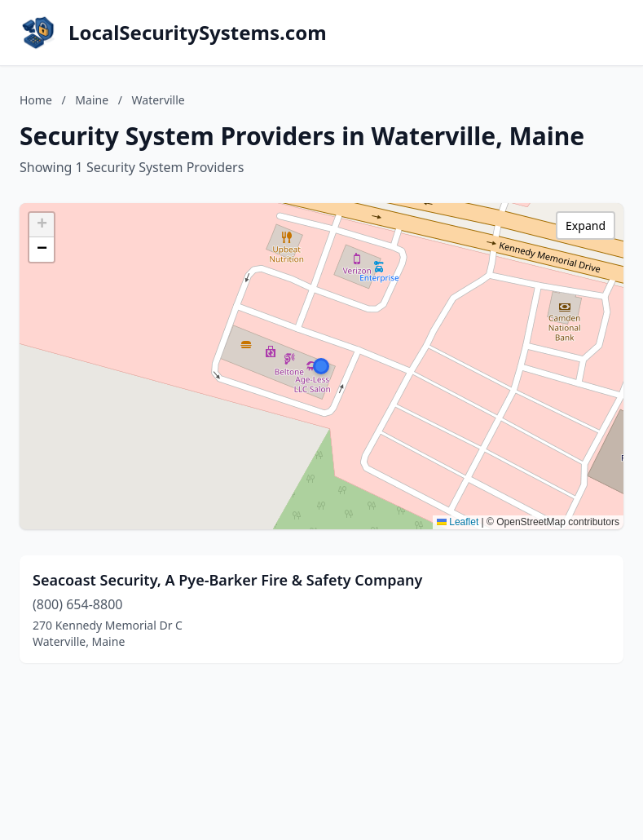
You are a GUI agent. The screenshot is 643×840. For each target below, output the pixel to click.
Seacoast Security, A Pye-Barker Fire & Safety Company (227, 580)
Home (36, 100)
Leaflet (458, 522)
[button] (321, 366)
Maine (92, 100)
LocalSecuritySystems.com (198, 33)
